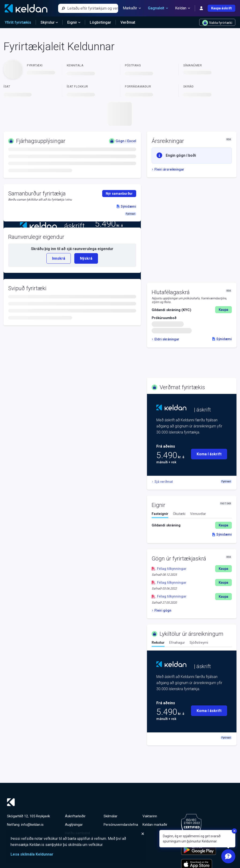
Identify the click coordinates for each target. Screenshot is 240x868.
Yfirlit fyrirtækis (18, 22)
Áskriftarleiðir (75, 816)
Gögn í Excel (123, 141)
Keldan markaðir (155, 825)
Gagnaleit (158, 8)
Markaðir (132, 8)
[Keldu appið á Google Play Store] (199, 850)
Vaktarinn (150, 816)
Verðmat (128, 22)
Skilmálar (111, 816)
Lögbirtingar (100, 22)
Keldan (183, 8)
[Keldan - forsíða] (26, 8)
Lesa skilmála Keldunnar (32, 854)
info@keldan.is (32, 825)
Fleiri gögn (161, 610)
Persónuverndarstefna (121, 825)
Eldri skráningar (165, 339)
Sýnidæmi (222, 339)
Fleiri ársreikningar (168, 169)
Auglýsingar (74, 825)
